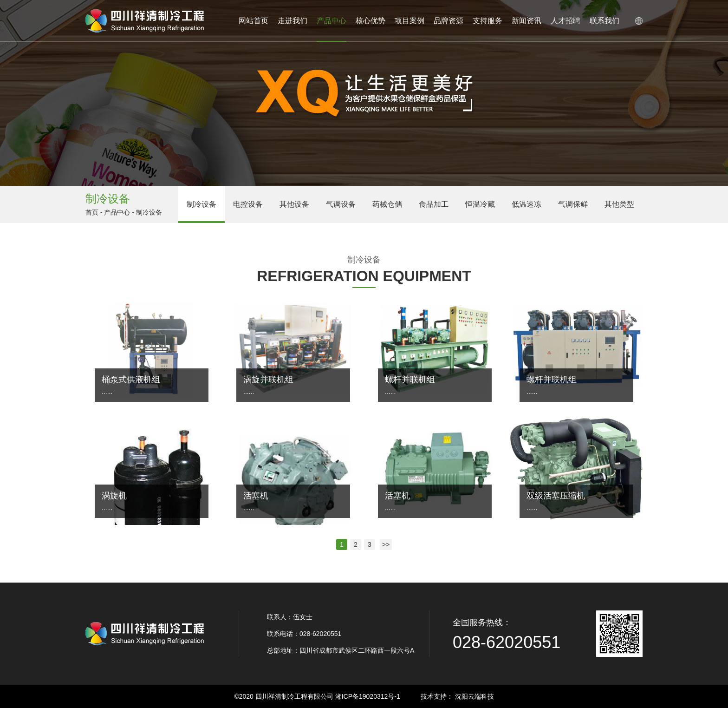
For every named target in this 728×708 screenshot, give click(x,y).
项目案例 (409, 21)
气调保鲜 (573, 204)
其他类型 (619, 204)
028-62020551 (507, 642)
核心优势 (370, 21)
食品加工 (434, 204)
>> (386, 544)
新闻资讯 (526, 21)
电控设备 (248, 204)
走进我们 (292, 21)
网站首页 (253, 21)
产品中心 (331, 29)
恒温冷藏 (480, 204)
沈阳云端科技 (474, 696)
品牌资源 (448, 21)
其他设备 (294, 204)
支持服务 (487, 21)
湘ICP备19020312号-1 (368, 696)
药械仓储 (387, 204)
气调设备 (341, 204)
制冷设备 (201, 204)
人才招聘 (565, 21)
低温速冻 (526, 204)
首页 (92, 212)
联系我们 (604, 21)
